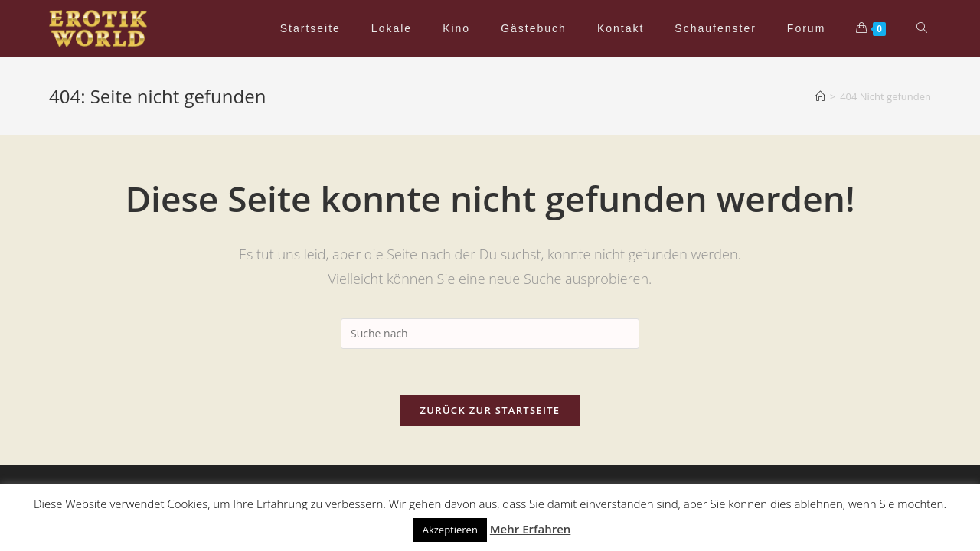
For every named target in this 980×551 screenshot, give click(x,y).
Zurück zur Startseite (490, 410)
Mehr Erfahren (531, 529)
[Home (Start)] (820, 96)
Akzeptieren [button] (450, 530)
